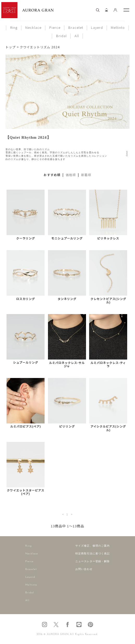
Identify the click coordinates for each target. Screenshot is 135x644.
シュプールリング (26, 363)
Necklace (33, 27)
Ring (14, 27)
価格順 (71, 175)
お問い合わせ (84, 569)
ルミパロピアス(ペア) (26, 426)
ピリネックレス (108, 238)
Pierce (55, 27)
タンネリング (67, 299)
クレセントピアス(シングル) (108, 301)
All (77, 36)
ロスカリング (26, 299)
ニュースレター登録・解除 (93, 562)
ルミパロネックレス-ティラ (108, 364)
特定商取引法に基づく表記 (93, 554)
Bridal (61, 36)
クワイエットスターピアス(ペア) (26, 492)
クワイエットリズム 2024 (40, 47)
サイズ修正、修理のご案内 (93, 546)
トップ (11, 47)
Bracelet (76, 27)
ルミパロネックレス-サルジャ (67, 364)
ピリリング (67, 426)
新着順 (86, 175)
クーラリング (26, 238)
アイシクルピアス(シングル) (108, 428)
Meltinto (118, 27)
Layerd (97, 27)
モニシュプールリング (67, 238)
